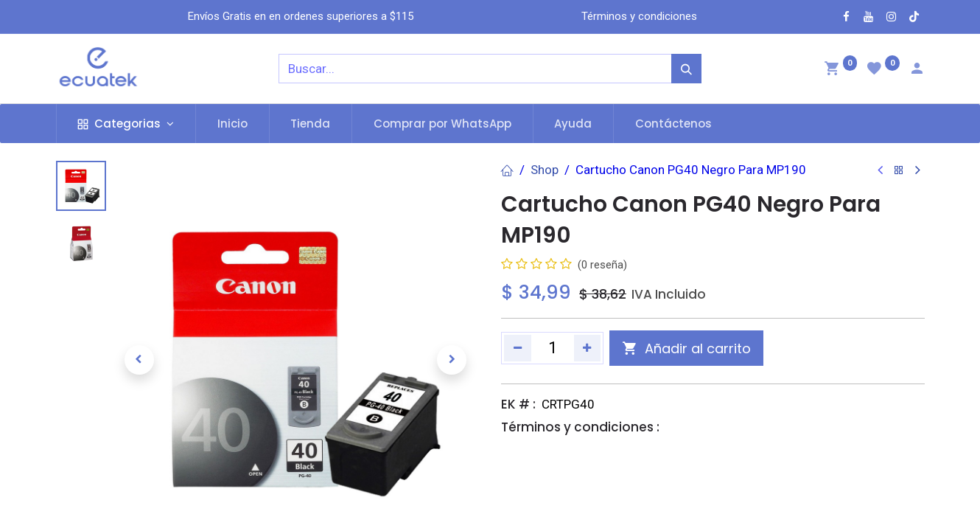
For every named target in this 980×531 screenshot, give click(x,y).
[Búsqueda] (686, 69)
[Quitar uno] (518, 348)
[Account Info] (917, 70)
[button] (140, 360)
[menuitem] (232, 124)
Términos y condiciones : (580, 427)
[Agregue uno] (588, 348)
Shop (545, 170)
